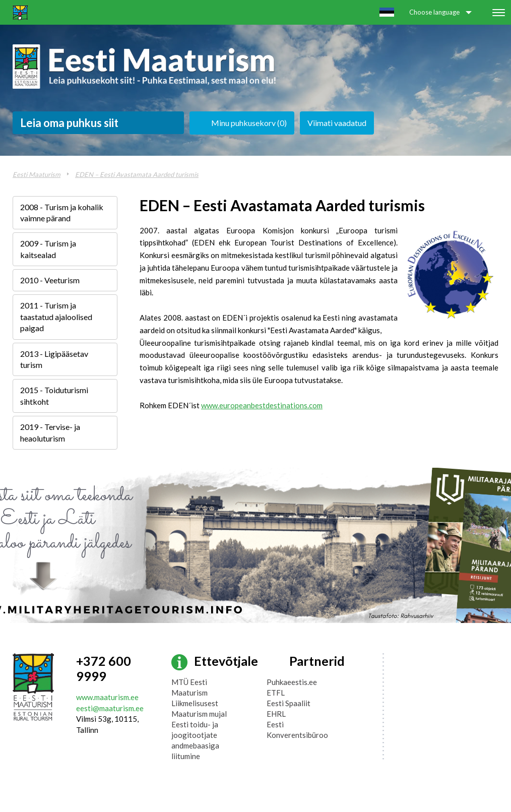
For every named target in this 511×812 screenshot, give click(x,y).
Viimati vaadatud (337, 123)
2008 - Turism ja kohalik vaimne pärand (62, 212)
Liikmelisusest (195, 703)
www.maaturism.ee (107, 697)
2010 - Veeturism (50, 280)
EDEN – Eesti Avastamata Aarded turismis (137, 174)
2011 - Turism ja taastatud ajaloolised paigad (56, 317)
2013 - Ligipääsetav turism (54, 359)
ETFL (276, 693)
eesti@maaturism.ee (110, 708)
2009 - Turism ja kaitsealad (48, 249)
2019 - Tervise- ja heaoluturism (50, 432)
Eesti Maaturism (37, 174)
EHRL (276, 714)
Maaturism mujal (199, 714)
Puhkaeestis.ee (292, 682)
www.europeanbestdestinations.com (262, 405)
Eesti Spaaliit (289, 703)
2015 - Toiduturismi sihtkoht (54, 395)
